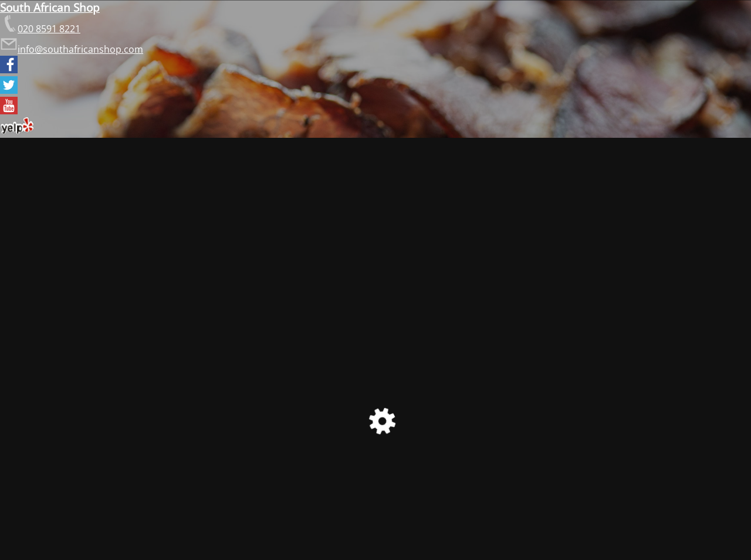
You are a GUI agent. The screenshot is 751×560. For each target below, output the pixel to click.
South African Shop (50, 7)
